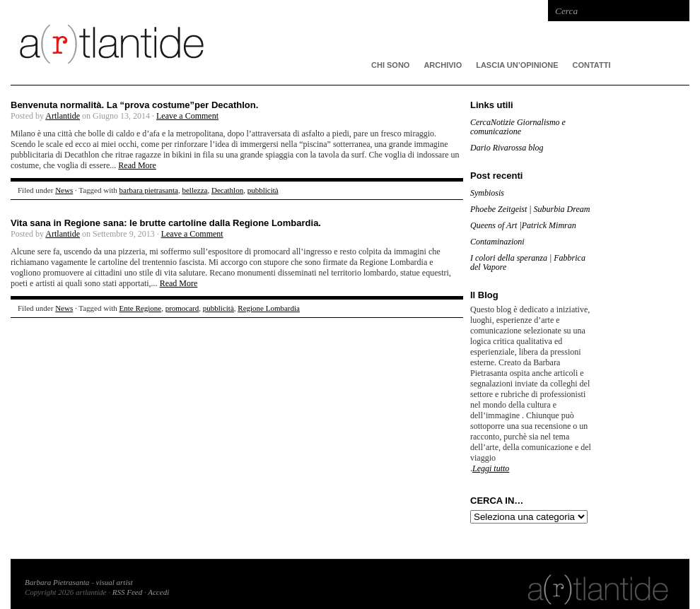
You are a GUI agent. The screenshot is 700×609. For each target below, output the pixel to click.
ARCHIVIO (443, 65)
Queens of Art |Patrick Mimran (523, 225)
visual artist (115, 582)
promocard (182, 308)
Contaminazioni (497, 242)
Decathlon (227, 190)
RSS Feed (127, 592)
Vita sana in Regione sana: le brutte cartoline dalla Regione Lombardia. (166, 223)
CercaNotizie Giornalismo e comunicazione (518, 127)
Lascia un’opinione (517, 65)
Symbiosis (487, 193)
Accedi (158, 592)
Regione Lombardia (269, 308)
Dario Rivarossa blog (507, 148)
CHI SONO (390, 65)
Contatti (592, 65)
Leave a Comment (187, 116)
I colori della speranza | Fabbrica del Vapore (528, 262)
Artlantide (63, 116)
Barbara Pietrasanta (57, 582)
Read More (137, 165)
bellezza (194, 190)
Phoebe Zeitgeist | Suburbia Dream (530, 209)
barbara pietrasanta (149, 190)
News (64, 190)
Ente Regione (141, 308)
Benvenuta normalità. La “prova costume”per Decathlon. (134, 105)
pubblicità (263, 190)
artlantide (223, 42)
